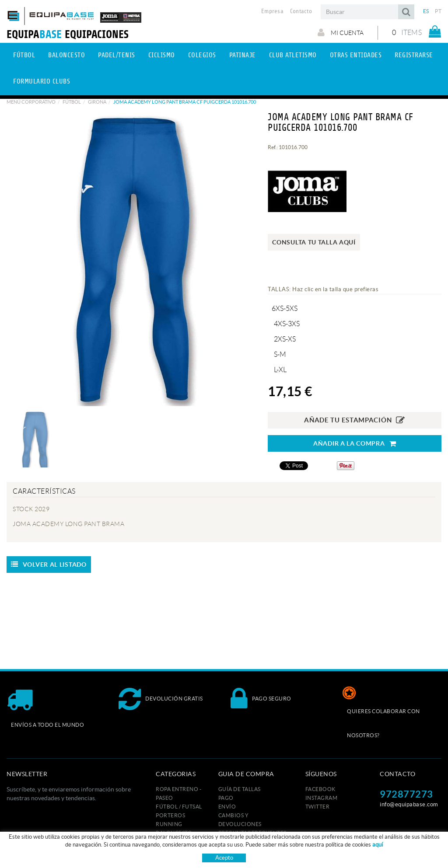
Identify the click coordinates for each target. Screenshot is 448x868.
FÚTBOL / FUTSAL (179, 807)
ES (426, 11)
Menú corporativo (31, 102)
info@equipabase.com (409, 804)
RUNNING (169, 824)
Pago (226, 798)
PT (438, 11)
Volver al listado (49, 565)
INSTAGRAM (322, 798)
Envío (227, 807)
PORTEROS (170, 815)
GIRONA (97, 102)
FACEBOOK (320, 789)
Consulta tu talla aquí (314, 242)
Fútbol (72, 102)
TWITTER (318, 807)
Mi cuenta (341, 32)
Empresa (272, 11)
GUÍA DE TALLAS (240, 789)
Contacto (301, 11)
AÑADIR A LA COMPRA (355, 444)
